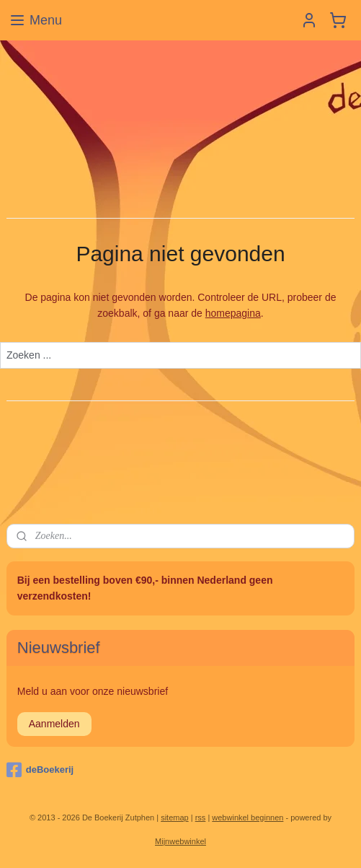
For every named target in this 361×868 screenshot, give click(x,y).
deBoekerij (40, 770)
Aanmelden (54, 724)
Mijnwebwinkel (180, 841)
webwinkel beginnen (248, 817)
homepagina (233, 313)
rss (201, 817)
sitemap (175, 817)
